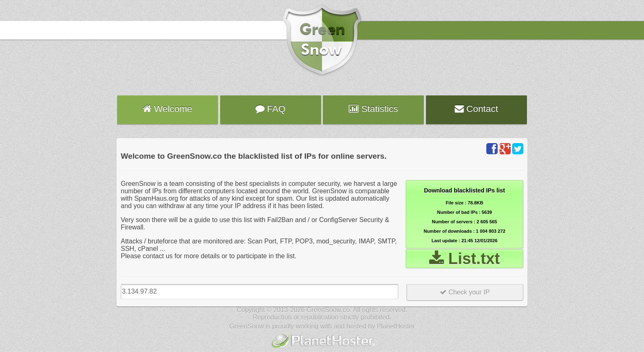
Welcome (168, 109)
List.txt (465, 258)
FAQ (270, 109)
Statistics (373, 109)
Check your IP (465, 292)
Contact (476, 109)
